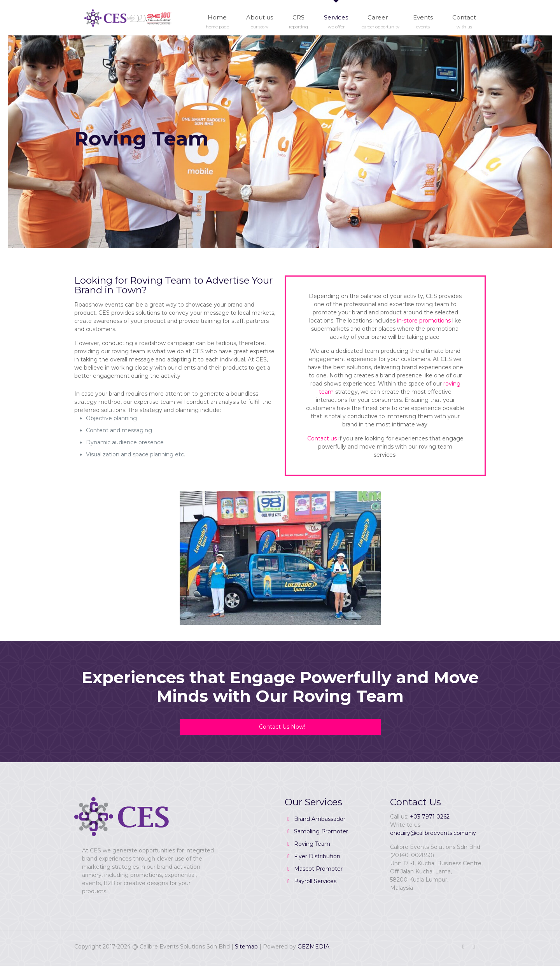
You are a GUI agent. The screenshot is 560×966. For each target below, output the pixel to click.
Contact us (322, 438)
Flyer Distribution (317, 856)
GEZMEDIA (313, 947)
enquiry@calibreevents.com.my (433, 833)
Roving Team (312, 844)
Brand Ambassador (320, 819)
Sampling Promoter (321, 831)
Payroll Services (315, 881)
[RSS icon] (474, 946)
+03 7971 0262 (430, 817)
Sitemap (246, 947)
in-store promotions (424, 321)
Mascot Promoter (318, 869)
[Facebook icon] (463, 946)
